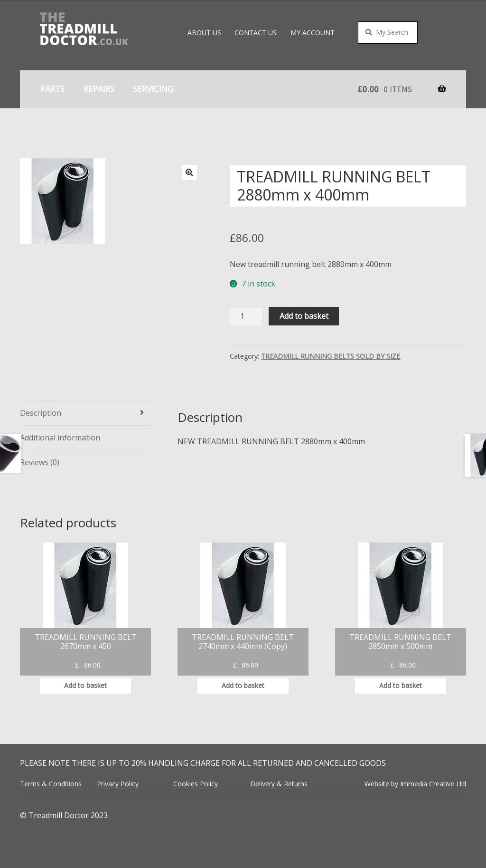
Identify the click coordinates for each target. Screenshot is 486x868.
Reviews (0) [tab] (40, 462)
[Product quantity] (246, 316)
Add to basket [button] (85, 685)
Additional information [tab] (60, 438)
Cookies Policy (196, 784)
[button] (189, 172)
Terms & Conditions (51, 784)
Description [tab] (41, 413)
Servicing (153, 89)
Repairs (99, 89)
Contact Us (256, 33)
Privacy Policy (118, 784)
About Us (204, 33)
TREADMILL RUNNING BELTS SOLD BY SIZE (331, 356)
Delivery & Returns (279, 784)
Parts (52, 89)
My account (313, 33)
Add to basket (304, 316)
